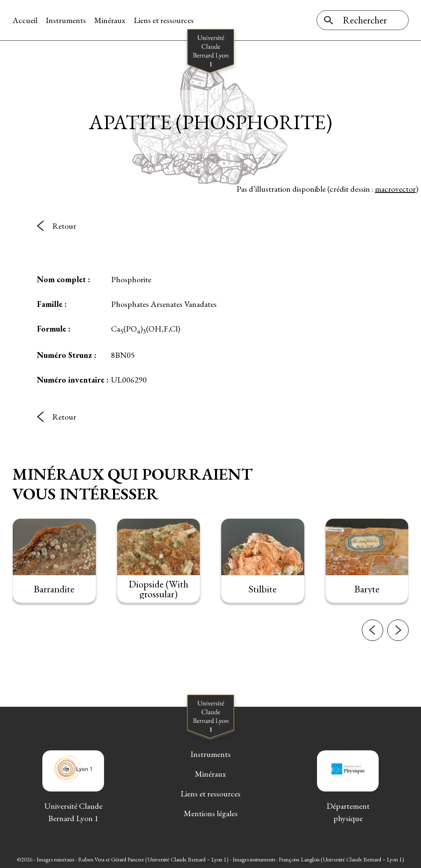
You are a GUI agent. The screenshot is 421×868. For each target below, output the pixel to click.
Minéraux (110, 20)
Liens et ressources (164, 20)
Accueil (25, 20)
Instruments (66, 20)
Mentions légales (211, 813)
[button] (372, 638)
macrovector (395, 189)
